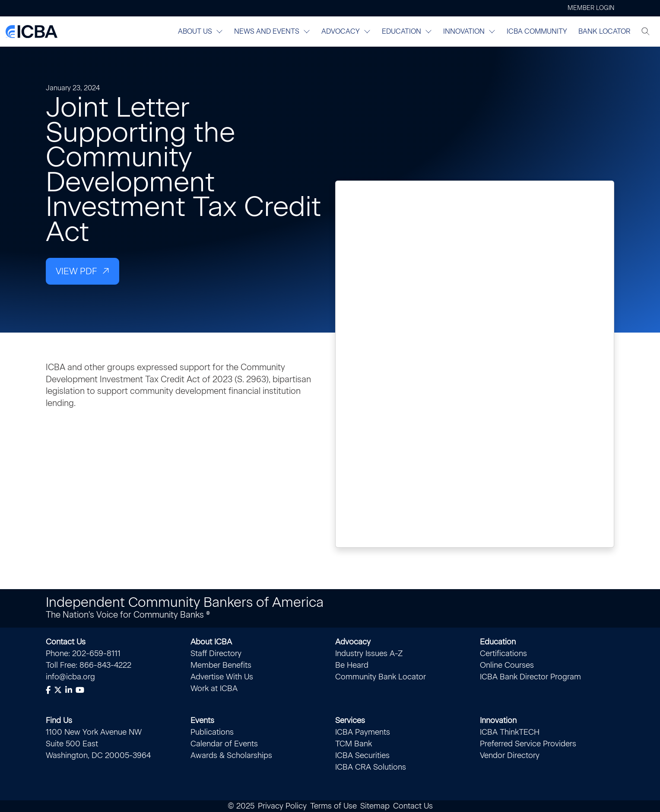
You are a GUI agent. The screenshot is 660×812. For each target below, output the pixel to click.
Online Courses (507, 665)
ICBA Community (537, 31)
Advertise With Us (222, 677)
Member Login (591, 8)
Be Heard (352, 665)
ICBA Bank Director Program (530, 677)
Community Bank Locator (381, 677)
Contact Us (66, 642)
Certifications (503, 653)
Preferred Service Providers (528, 744)
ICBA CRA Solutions (371, 767)
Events (202, 720)
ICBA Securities (362, 755)
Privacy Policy (282, 806)
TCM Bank (354, 744)
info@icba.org (70, 677)
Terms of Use (333, 806)
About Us (200, 31)
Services (350, 720)
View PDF (76, 271)
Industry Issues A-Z (369, 653)
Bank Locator (604, 31)
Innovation (469, 31)
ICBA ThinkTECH (510, 732)
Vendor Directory (510, 755)
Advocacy (346, 31)
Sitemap (375, 806)
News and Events (272, 31)
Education (407, 31)
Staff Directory (216, 653)
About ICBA (211, 642)
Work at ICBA (214, 688)
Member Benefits (221, 665)
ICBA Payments (363, 732)
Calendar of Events (224, 744)
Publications (212, 732)
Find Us (59, 720)
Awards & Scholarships (231, 755)
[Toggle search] (646, 32)
